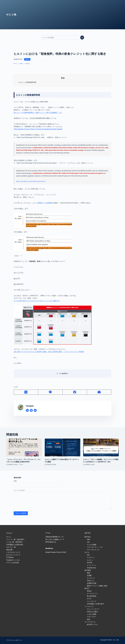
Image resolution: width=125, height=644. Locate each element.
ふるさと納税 (92, 614)
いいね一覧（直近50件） (15, 542)
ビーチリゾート (92, 594)
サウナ (89, 599)
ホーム (9, 537)
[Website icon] (27, 410)
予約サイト (91, 581)
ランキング (91, 578)
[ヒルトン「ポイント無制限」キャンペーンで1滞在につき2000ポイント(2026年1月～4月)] (101, 447)
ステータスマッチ (93, 550)
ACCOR (89, 563)
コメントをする (19, 490)
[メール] (99, 392)
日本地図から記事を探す (15, 545)
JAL (88, 542)
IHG (88, 555)
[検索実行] (82, 38)
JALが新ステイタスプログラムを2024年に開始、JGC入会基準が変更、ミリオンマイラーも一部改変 (49, 352)
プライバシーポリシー (14, 640)
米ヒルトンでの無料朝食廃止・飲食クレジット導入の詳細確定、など (38, 113)
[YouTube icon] (35, 410)
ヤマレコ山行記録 (12, 563)
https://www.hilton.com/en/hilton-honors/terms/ (31, 181)
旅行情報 (88, 570)
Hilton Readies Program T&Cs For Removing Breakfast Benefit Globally (38, 129)
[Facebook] (75, 392)
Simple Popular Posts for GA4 (56, 552)
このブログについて (13, 552)
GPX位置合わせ (51, 542)
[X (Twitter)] (26, 392)
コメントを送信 (21, 513)
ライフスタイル (90, 622)
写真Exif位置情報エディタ (54, 537)
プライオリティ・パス (95, 547)
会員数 (89, 575)
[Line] (50, 392)
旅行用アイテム (92, 625)
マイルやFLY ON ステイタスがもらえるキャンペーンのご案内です (37, 301)
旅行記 (87, 588)
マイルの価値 (92, 545)
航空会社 (88, 537)
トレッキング (92, 601)
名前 (15, 481)
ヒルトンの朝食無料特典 (28, 82)
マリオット (91, 557)
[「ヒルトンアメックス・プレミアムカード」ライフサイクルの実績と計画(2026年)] (24, 447)
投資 (88, 619)
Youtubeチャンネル (13, 560)
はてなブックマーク (13, 555)
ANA (88, 539)
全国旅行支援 (92, 583)
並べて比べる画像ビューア (55, 539)
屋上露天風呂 (92, 596)
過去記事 (9, 550)
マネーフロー (92, 617)
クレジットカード (93, 609)
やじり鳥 (11, 15)
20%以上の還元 (92, 612)
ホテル (87, 552)
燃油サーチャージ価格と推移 (97, 586)
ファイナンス (89, 606)
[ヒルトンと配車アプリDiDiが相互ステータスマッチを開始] (62, 447)
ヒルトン (27, 59)
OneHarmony (91, 568)
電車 (88, 573)
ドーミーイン (92, 565)
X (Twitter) (10, 557)
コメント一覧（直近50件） (16, 539)
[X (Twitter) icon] (31, 410)
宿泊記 (89, 591)
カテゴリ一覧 (11, 547)
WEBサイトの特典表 (45, 203)
